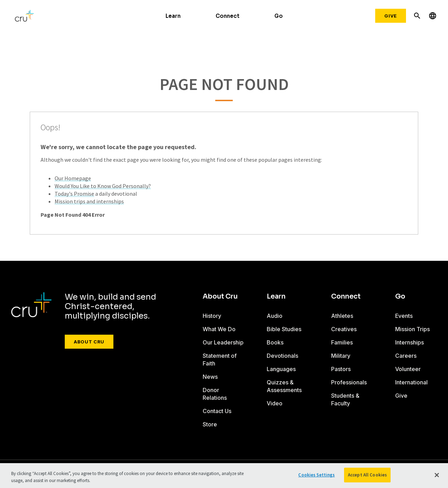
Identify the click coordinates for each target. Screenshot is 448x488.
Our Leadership (223, 342)
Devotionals (282, 356)
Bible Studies (284, 329)
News (210, 377)
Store (210, 424)
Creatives (344, 329)
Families (342, 342)
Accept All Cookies (367, 475)
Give (391, 16)
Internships (409, 342)
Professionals (349, 382)
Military (341, 356)
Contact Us (217, 411)
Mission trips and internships (89, 201)
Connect (227, 16)
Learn (173, 16)
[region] (224, 476)
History (212, 316)
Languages (281, 369)
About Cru (89, 342)
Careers (406, 356)
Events (404, 316)
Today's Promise (74, 194)
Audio (275, 316)
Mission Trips (412, 329)
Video (275, 403)
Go (279, 16)
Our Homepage (73, 178)
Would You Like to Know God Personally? (103, 186)
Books (275, 342)
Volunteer (408, 369)
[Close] (437, 475)
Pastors (341, 369)
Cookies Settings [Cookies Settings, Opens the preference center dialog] (316, 475)
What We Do (219, 329)
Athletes (342, 316)
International (411, 382)
